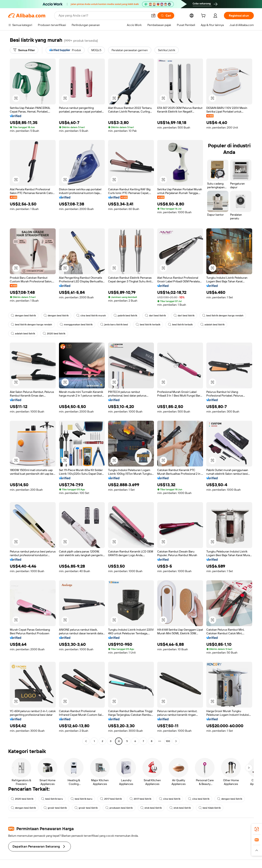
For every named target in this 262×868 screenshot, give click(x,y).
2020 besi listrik (54, 334)
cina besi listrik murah (91, 316)
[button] (153, 16)
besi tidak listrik (210, 808)
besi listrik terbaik (148, 325)
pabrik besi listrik (125, 316)
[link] (257, 829)
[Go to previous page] (86, 741)
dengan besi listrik (23, 316)
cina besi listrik (170, 799)
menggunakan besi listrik (76, 325)
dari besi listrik (155, 316)
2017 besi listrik (111, 799)
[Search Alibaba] (103, 16)
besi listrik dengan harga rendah (223, 316)
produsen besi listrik (119, 808)
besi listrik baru (52, 799)
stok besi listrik (151, 808)
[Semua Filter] (24, 50)
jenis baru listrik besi (114, 325)
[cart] (204, 16)
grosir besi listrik (55, 808)
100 (168, 741)
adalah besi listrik (212, 325)
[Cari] (166, 16)
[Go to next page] (176, 741)
